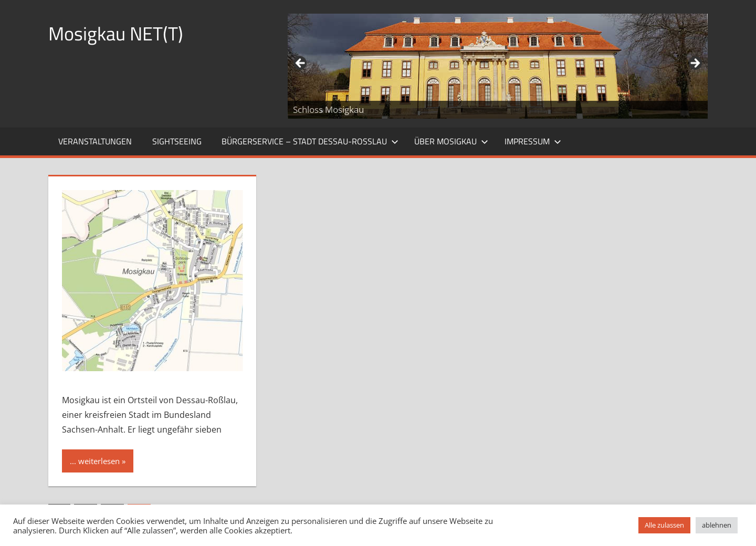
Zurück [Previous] (301, 64)
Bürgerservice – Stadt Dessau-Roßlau (310, 141)
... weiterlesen (95, 461)
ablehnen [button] (717, 525)
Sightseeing (177, 141)
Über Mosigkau (451, 141)
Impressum (533, 141)
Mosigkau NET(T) (116, 33)
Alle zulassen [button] (664, 525)
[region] (498, 66)
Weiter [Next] (695, 64)
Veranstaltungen (95, 141)
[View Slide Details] (498, 66)
